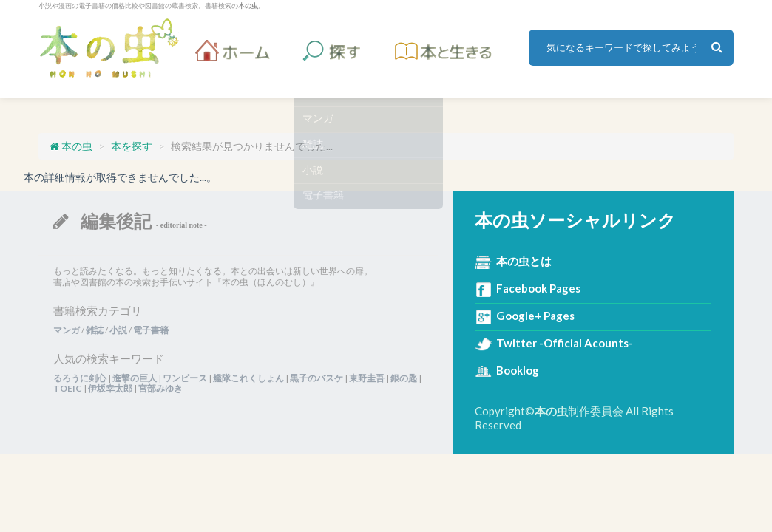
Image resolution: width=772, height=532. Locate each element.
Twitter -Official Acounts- (565, 343)
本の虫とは (524, 261)
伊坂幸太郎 (110, 388)
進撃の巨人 (135, 378)
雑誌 (95, 330)
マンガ (67, 330)
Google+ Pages (535, 316)
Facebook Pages (538, 288)
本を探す (132, 146)
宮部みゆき (160, 388)
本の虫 (109, 48)
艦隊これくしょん (248, 378)
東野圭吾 (367, 378)
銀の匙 (404, 378)
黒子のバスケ (316, 378)
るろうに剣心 (80, 378)
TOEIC (68, 388)
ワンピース (185, 378)
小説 (118, 330)
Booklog (518, 370)
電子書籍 (151, 330)
